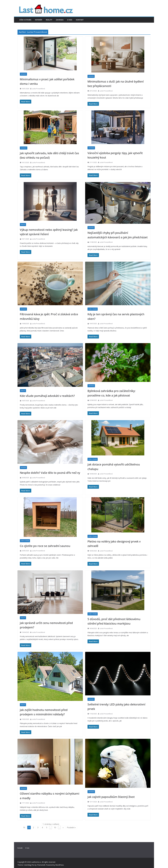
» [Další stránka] (63, 828)
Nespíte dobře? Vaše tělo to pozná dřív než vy (50, 473)
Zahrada (60, 20)
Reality (49, 20)
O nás (70, 20)
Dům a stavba (25, 20)
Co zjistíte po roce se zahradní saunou (45, 546)
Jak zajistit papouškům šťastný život (111, 797)
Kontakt (80, 20)
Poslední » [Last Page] (71, 828)
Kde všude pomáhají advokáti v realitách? (47, 396)
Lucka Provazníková (38, 89)
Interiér (39, 20)
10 (55, 828)
